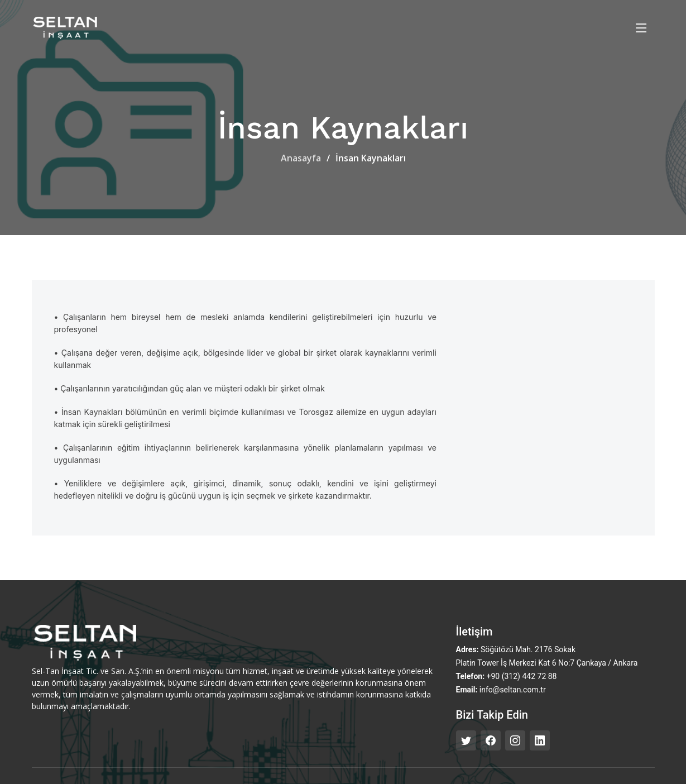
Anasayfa (301, 158)
